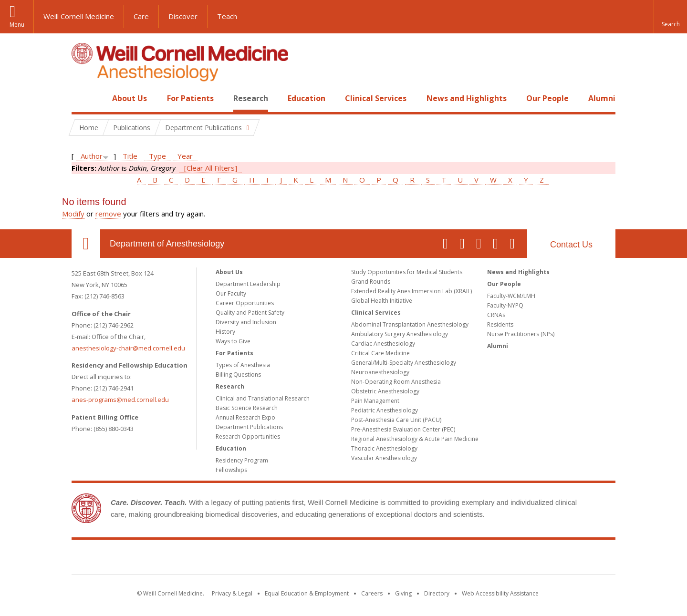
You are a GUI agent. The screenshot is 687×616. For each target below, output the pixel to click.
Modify (73, 214)
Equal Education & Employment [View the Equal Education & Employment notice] (307, 593)
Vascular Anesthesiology (384, 458)
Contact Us (571, 245)
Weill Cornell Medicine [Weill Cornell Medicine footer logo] (343, 559)
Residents (500, 324)
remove (108, 214)
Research (251, 98)
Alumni (602, 98)
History (225, 332)
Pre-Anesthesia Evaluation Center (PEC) (403, 429)
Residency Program (242, 460)
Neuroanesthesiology (380, 372)
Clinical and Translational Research (263, 398)
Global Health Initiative (382, 301)
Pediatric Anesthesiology (385, 410)
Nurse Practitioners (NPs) (521, 334)
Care (141, 16)
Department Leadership (248, 284)
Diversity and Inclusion (246, 322)
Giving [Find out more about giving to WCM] (403, 593)
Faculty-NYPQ (505, 305)
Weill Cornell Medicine (79, 16)
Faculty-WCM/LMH (511, 296)
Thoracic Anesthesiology (384, 448)
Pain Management (375, 401)
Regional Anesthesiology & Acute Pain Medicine (415, 439)
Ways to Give (233, 341)
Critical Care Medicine (380, 353)
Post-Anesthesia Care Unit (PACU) (396, 420)
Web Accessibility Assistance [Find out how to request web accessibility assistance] (500, 593)
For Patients (190, 98)
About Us (130, 98)
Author (92, 156)
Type (157, 156)
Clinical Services (376, 98)
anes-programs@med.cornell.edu (120, 400)
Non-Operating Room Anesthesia (396, 382)
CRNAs (496, 315)
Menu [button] (17, 25)
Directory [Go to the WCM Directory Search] (437, 593)
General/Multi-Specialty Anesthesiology (404, 363)
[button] (670, 17)
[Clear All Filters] (211, 168)
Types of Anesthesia (243, 365)
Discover (183, 16)
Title (130, 156)
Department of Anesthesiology (167, 244)
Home (82, 98)
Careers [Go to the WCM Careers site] (372, 593)
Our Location (86, 244)
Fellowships (231, 470)
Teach (227, 16)
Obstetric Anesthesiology (385, 391)
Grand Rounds (371, 282)
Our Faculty (231, 293)
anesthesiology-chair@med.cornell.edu (128, 348)
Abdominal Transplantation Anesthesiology (410, 324)
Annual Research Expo (245, 417)
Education (307, 98)
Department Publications (249, 427)
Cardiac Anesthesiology (383, 344)
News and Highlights (467, 98)
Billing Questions (238, 375)
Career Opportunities (245, 303)
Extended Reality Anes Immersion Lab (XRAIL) (411, 291)
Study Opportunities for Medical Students (407, 272)
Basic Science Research (247, 408)
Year (185, 156)
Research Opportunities (248, 436)
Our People (547, 98)
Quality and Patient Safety (250, 313)
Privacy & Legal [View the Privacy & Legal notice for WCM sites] (232, 593)
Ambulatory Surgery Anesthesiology (400, 334)
